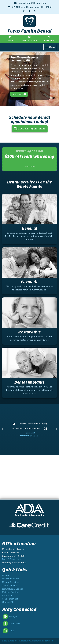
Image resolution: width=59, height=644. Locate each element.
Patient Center (10, 592)
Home (5, 575)
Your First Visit (10, 599)
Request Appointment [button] (30, 129)
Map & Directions (12, 559)
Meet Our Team (11, 579)
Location (10, 39)
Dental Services (11, 582)
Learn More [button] (19, 94)
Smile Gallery (10, 585)
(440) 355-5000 (29, 39)
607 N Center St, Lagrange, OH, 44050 (30, 7)
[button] (2, 79)
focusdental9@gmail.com (30, 3)
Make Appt (49, 39)
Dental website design (14, 641)
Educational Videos (13, 589)
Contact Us (8, 602)
